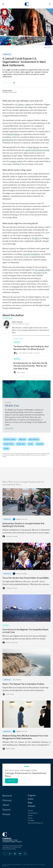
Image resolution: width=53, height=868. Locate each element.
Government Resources (35, 823)
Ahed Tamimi (33, 147)
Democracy (22, 439)
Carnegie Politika (21, 519)
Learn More (9, 428)
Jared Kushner (8, 140)
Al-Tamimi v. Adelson (23, 104)
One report (38, 273)
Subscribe (11, 781)
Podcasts (31, 806)
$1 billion (36, 238)
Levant (6, 448)
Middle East (21, 444)
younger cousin (16, 161)
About (6, 805)
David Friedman (13, 134)
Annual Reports (33, 813)
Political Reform (10, 439)
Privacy (30, 818)
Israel (31, 444)
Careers (30, 815)
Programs (32, 795)
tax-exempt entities (43, 270)
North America (34, 439)
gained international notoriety (38, 150)
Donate (6, 814)
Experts (7, 809)
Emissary (18, 680)
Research (7, 795)
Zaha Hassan (8, 91)
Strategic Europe (21, 574)
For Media (31, 820)
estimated (16, 287)
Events (31, 799)
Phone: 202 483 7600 (9, 849)
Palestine (40, 444)
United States (9, 444)
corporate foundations (31, 254)
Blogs (30, 803)
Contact (30, 810)
